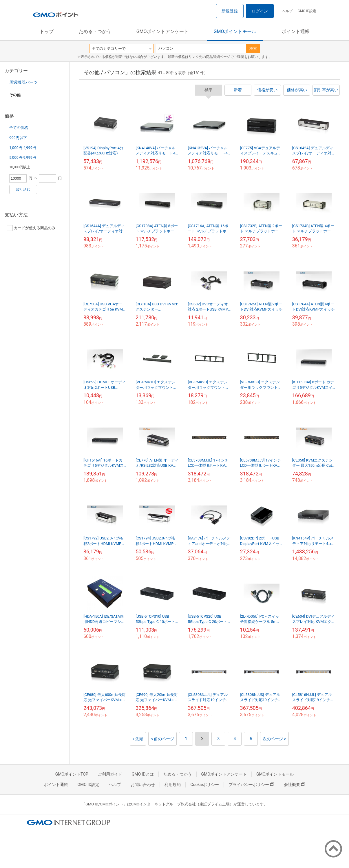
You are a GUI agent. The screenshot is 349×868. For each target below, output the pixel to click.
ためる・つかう (95, 31)
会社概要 (295, 785)
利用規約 (173, 785)
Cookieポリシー (205, 785)
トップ (47, 31)
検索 (253, 49)
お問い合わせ (143, 785)
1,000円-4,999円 (23, 148)
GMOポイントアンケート (162, 31)
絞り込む (23, 189)
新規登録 (230, 11)
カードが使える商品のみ (31, 228)
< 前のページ (163, 739)
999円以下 (18, 138)
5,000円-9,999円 (23, 157)
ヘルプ (287, 11)
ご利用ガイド (110, 774)
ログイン (260, 11)
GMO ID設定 (307, 11)
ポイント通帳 (296, 31)
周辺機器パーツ (23, 82)
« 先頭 (138, 739)
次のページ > (274, 739)
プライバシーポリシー (251, 785)
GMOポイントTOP (72, 774)
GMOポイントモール (235, 31)
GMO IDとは (143, 774)
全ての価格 (19, 128)
